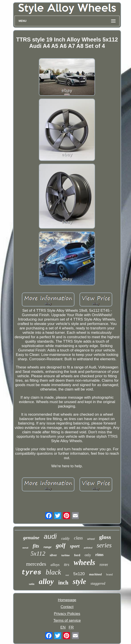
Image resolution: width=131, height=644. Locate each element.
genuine (31, 538)
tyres (31, 573)
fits (36, 546)
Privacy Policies (67, 614)
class (78, 538)
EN (63, 627)
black (53, 572)
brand (109, 574)
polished (88, 548)
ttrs (66, 565)
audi (50, 536)
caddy (65, 538)
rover (104, 565)
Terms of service (67, 621)
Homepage (67, 600)
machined (96, 574)
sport (75, 546)
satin (32, 584)
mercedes (36, 564)
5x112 (38, 553)
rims (100, 555)
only (88, 555)
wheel (91, 539)
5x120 (79, 574)
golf (61, 545)
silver (53, 555)
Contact (67, 607)
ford (77, 555)
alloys (55, 565)
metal (25, 548)
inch (63, 583)
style (79, 582)
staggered (98, 583)
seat (67, 575)
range (47, 547)
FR (71, 627)
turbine (66, 555)
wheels (84, 562)
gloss (105, 537)
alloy (46, 581)
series (104, 545)
